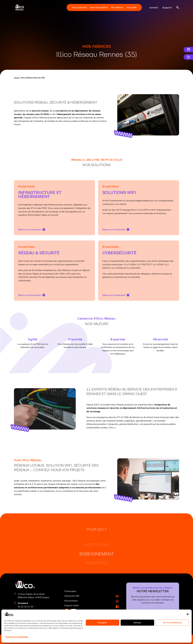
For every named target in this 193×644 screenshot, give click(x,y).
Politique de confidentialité (63, 639)
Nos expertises (79, 7)
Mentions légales (41, 639)
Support (167, 7)
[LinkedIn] (67, 611)
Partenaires (70, 591)
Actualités (132, 7)
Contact (154, 7)
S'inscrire (153, 619)
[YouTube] (117, 612)
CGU (80, 639)
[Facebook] (117, 607)
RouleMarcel (173, 639)
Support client (72, 605)
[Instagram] (117, 601)
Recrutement (71, 601)
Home (17, 78)
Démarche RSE (72, 596)
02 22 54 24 (25, 607)
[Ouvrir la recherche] (178, 8)
